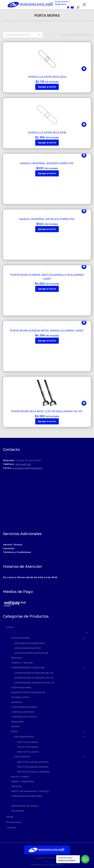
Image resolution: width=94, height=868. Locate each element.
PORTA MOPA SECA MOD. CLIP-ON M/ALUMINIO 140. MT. (47, 411)
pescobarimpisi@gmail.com (27, 468)
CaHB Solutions (56, 865)
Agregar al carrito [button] (47, 87)
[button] (84, 69)
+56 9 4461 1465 (23, 464)
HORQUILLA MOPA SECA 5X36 (47, 133)
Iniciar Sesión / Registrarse (62, 3)
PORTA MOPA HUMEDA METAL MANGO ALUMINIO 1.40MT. (47, 331)
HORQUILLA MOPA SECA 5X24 (47, 77)
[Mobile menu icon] (84, 5)
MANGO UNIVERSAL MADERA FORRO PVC (47, 163)
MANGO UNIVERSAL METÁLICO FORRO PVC (47, 219)
